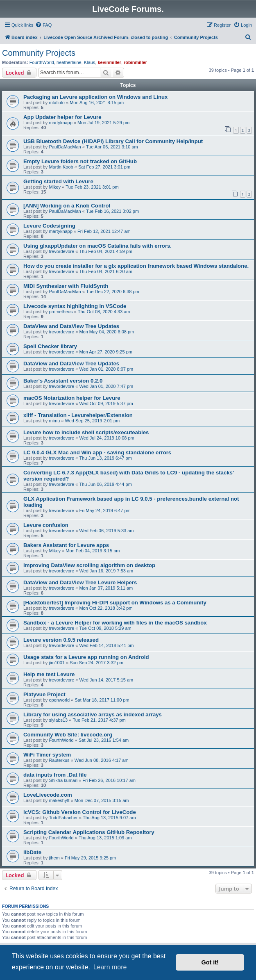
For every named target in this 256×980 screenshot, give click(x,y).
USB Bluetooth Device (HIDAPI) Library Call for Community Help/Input (113, 141)
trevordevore (61, 251)
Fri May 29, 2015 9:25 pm (90, 858)
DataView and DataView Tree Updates (71, 326)
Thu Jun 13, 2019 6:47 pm (105, 458)
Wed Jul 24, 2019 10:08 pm (106, 438)
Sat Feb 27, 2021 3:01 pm (104, 167)
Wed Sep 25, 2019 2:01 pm (93, 421)
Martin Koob (61, 167)
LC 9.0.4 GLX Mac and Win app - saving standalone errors (97, 452)
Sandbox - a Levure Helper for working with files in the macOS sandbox (115, 623)
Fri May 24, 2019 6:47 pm (105, 511)
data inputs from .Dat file (55, 775)
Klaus (90, 62)
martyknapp (60, 123)
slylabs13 (58, 720)
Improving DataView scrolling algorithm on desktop (89, 565)
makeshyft (59, 800)
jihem (54, 858)
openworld (59, 700)
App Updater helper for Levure (62, 117)
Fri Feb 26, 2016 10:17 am (109, 780)
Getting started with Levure (58, 181)
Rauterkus (59, 760)
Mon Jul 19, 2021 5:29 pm (103, 123)
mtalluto (57, 103)
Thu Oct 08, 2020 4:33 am (104, 312)
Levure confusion (46, 525)
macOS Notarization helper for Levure (72, 398)
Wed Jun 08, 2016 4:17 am (102, 760)
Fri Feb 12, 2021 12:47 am (104, 231)
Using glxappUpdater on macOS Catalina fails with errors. (97, 246)
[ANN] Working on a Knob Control (67, 206)
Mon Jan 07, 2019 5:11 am (106, 588)
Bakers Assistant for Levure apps (66, 545)
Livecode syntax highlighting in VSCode (75, 306)
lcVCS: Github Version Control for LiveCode (80, 812)
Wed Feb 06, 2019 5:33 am (106, 531)
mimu (54, 421)
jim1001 (57, 663)
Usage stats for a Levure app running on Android (86, 657)
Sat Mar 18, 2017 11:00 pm (102, 700)
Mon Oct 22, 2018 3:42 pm (106, 608)
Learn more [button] (110, 967)
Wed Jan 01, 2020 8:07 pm (106, 369)
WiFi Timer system (47, 755)
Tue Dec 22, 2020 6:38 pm (113, 292)
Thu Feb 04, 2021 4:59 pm (106, 251)
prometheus (61, 312)
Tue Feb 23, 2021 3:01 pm (92, 187)
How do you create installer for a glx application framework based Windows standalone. (136, 266)
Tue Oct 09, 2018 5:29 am (105, 628)
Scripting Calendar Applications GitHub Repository (89, 832)
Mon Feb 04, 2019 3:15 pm (93, 551)
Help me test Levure (49, 674)
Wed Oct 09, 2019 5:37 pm (106, 403)
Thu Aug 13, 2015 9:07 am (109, 818)
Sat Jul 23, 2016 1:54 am (104, 740)
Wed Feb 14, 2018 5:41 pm (106, 645)
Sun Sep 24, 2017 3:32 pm (96, 663)
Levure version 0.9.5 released (61, 640)
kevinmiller (109, 62)
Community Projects (39, 53)
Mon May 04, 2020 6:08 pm (106, 332)
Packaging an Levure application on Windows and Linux (95, 97)
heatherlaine (69, 62)
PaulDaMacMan (65, 147)
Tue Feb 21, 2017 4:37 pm (99, 720)
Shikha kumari (63, 780)
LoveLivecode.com (48, 795)
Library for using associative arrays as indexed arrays (93, 714)
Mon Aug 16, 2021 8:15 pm (97, 103)
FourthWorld (42, 62)
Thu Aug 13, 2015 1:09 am (105, 838)
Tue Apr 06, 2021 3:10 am (112, 147)
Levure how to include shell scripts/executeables (86, 432)
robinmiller (135, 62)
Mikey (55, 187)
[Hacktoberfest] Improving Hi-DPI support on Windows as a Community (115, 603)
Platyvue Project (44, 694)
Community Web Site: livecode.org (68, 735)
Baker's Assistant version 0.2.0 (63, 381)
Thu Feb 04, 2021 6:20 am (106, 271)
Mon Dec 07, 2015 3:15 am (102, 800)
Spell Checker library (50, 346)
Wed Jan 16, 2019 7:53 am (106, 571)
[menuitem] (43, 25)
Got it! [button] (210, 962)
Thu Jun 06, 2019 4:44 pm (105, 484)
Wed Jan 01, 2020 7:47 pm (106, 386)
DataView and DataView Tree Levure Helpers (80, 582)
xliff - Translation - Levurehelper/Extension (78, 415)
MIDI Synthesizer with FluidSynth (66, 286)
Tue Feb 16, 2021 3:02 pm (112, 211)
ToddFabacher (63, 818)
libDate (32, 852)
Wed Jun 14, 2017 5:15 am (106, 680)
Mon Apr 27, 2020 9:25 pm (106, 352)
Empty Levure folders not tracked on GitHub (80, 161)
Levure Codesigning (49, 226)
